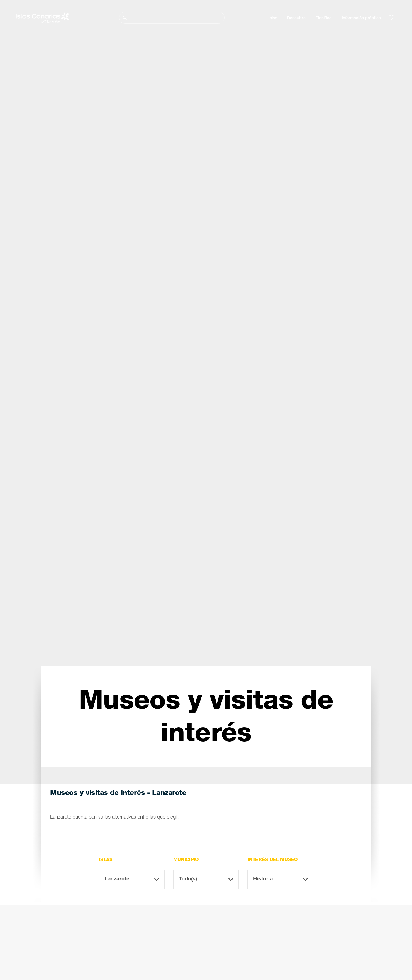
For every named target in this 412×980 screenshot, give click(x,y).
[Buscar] (172, 18)
